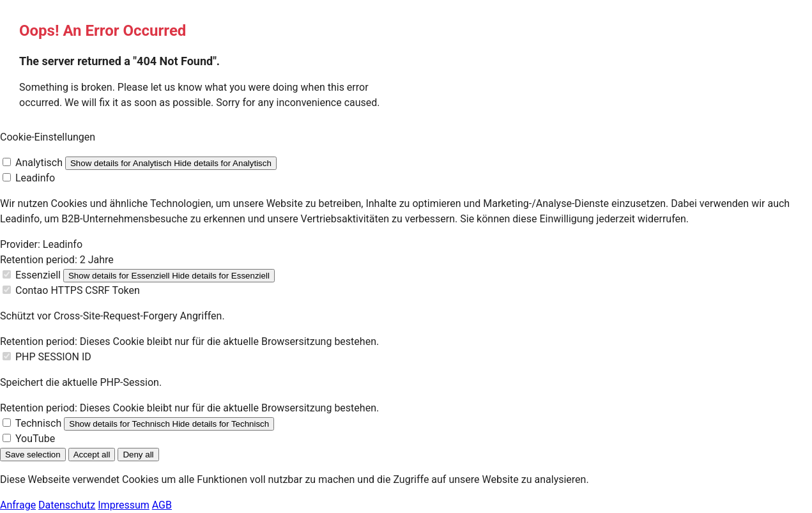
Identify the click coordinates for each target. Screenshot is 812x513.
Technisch (39, 423)
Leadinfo (35, 178)
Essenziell (38, 275)
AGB (162, 505)
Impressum (124, 505)
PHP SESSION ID (53, 357)
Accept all (92, 455)
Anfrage (18, 505)
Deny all (138, 455)
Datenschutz (67, 505)
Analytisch (39, 163)
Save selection (33, 455)
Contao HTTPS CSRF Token (78, 290)
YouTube (35, 439)
